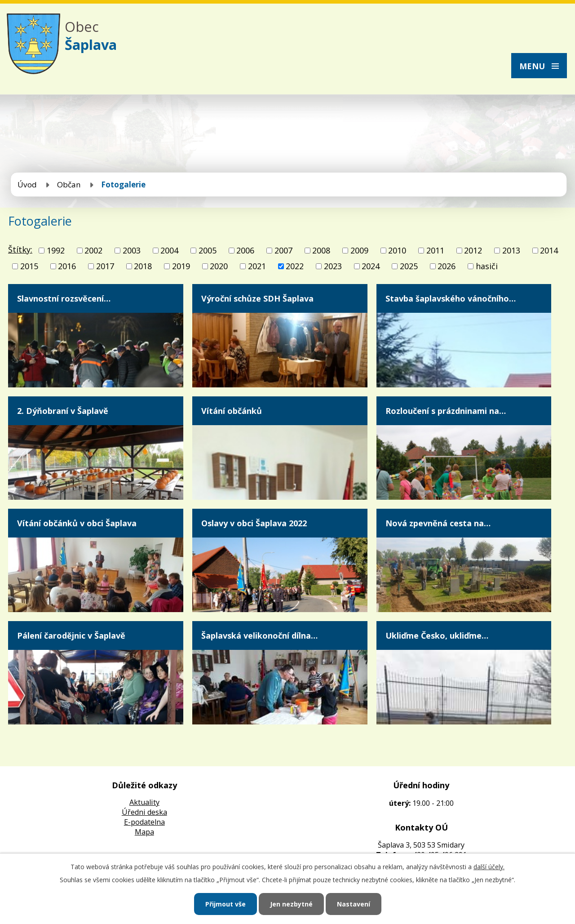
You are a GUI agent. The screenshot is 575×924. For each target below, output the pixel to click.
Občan (69, 184)
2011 (435, 250)
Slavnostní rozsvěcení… (64, 298)
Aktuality (144, 802)
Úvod (27, 184)
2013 (511, 250)
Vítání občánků (232, 411)
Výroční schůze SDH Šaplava (257, 298)
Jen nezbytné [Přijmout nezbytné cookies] (291, 904)
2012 (473, 250)
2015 (29, 266)
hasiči (487, 266)
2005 (208, 250)
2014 (549, 250)
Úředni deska (144, 812)
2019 (181, 266)
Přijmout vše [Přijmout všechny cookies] (226, 904)
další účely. (489, 867)
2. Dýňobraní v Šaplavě (63, 411)
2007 (283, 250)
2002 (93, 250)
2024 (371, 266)
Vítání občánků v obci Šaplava (77, 523)
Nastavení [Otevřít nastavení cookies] (354, 904)
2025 (409, 266)
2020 (219, 266)
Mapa (144, 832)
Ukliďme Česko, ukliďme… (437, 635)
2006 (245, 250)
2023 (333, 266)
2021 (257, 266)
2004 (169, 250)
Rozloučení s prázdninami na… (446, 411)
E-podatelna (144, 822)
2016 (67, 266)
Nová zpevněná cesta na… (438, 523)
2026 (447, 266)
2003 (132, 250)
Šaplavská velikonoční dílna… (259, 635)
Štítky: (20, 249)
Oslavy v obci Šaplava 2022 (254, 523)
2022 (295, 266)
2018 (143, 266)
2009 (359, 250)
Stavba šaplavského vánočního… (451, 298)
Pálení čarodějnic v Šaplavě (71, 635)
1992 (56, 250)
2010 (397, 250)
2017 (105, 266)
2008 (321, 250)
